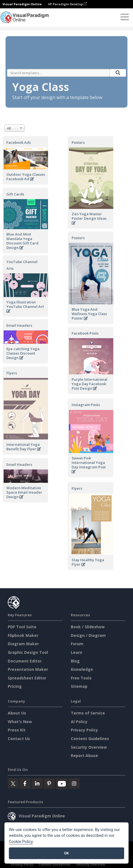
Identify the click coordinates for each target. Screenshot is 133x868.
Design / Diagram (88, 635)
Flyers (12, 373)
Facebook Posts (85, 333)
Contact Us (19, 739)
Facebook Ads (19, 142)
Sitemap (79, 686)
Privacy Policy (84, 730)
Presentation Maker (28, 669)
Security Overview (89, 747)
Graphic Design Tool (28, 652)
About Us (17, 713)
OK (66, 853)
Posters (78, 142)
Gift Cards (15, 194)
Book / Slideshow (88, 627)
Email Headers (19, 325)
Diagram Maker (23, 644)
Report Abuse (84, 756)
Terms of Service (88, 713)
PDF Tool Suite (22, 627)
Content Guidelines (90, 739)
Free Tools (81, 678)
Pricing (15, 686)
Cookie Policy (21, 842)
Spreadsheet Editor (27, 678)
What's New (20, 722)
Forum (77, 644)
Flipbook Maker (23, 635)
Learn (76, 652)
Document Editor (25, 661)
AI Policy (79, 722)
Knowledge (82, 669)
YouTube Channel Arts (22, 265)
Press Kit (17, 730)
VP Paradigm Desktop (67, 4)
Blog (75, 661)
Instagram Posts (86, 405)
